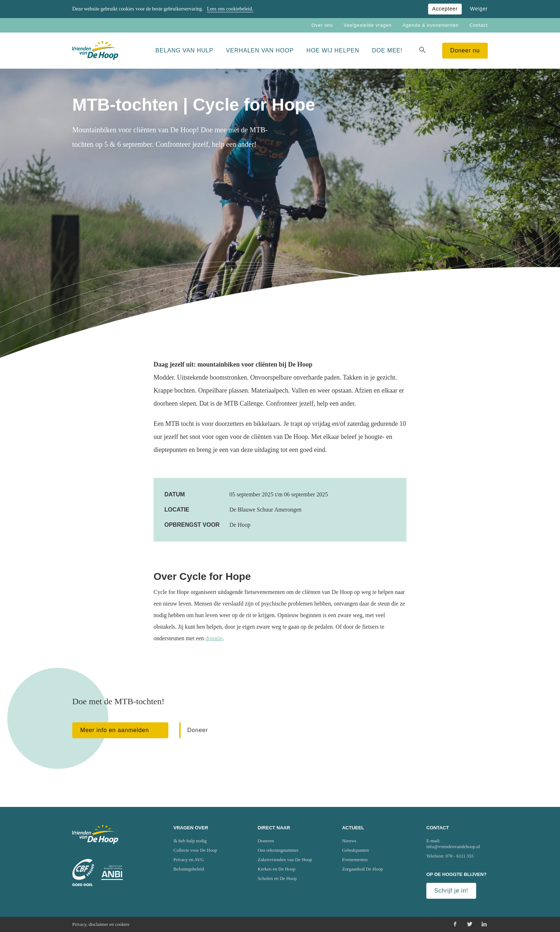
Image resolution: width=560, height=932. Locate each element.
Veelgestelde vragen (368, 25)
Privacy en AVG (189, 860)
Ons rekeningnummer (278, 850)
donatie (214, 638)
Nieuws (349, 841)
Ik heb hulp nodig (190, 841)
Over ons (322, 25)
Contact (479, 25)
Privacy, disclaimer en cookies (101, 924)
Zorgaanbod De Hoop (363, 869)
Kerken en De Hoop (276, 869)
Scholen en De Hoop (277, 878)
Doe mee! (387, 50)
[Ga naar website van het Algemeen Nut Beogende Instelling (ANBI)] (112, 873)
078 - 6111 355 (460, 856)
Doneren (266, 841)
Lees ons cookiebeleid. (230, 9)
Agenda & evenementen (431, 25)
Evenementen (355, 860)
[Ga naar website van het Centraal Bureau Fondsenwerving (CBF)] (83, 873)
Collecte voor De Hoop (195, 850)
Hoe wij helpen (333, 50)
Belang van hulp (184, 50)
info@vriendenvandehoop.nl (453, 847)
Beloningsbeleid (189, 869)
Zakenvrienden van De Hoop (285, 860)
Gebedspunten (356, 850)
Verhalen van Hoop (260, 50)
